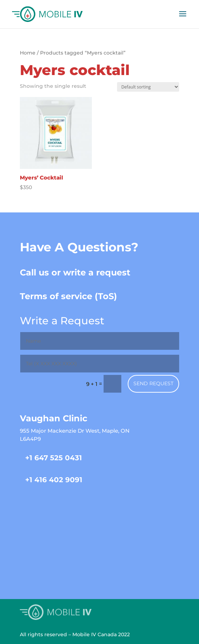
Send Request (153, 383)
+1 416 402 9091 (54, 480)
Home (28, 53)
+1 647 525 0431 (54, 458)
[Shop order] (148, 87)
